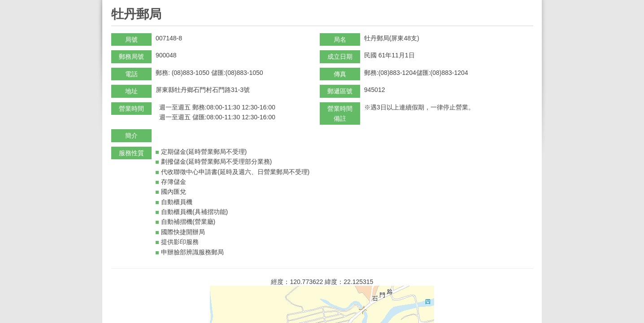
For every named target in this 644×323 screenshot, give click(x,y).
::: (114, 4)
